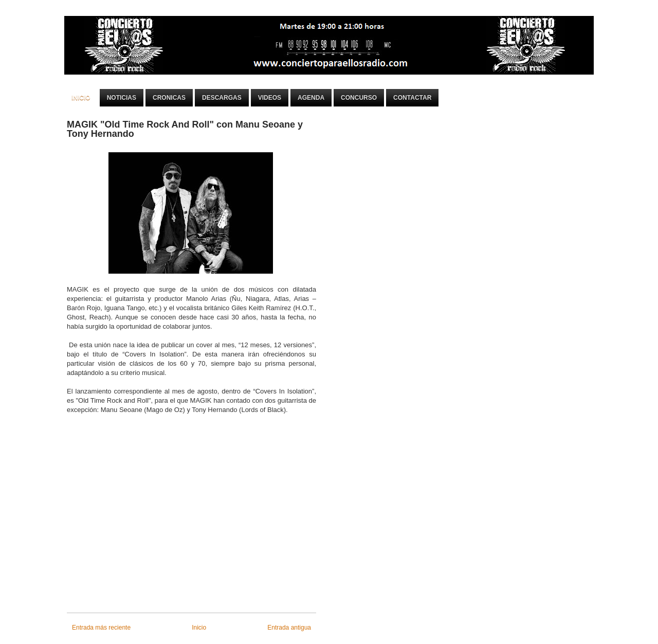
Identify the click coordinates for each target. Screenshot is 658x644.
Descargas (222, 98)
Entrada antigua (289, 628)
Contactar (412, 98)
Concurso (359, 98)
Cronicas (169, 98)
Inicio (81, 98)
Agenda (311, 98)
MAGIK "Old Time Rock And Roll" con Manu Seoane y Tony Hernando (185, 129)
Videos (270, 98)
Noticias (122, 98)
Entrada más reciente (101, 628)
